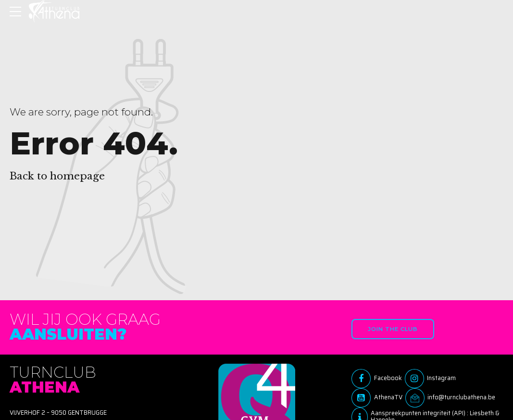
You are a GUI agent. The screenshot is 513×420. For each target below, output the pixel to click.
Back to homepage (57, 176)
